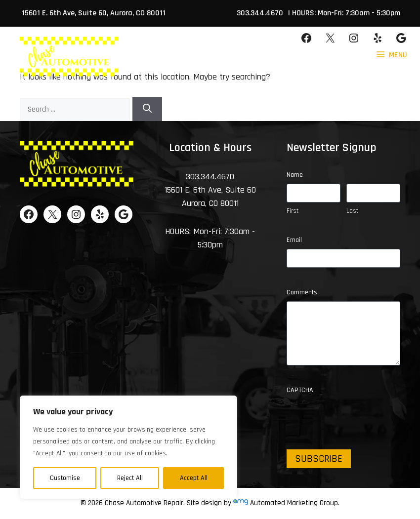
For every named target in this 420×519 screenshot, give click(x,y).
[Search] (147, 109)
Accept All (194, 478)
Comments (302, 292)
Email (294, 240)
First (293, 211)
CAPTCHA (300, 390)
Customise (65, 478)
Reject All (130, 478)
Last (352, 211)
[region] (128, 447)
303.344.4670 (260, 13)
